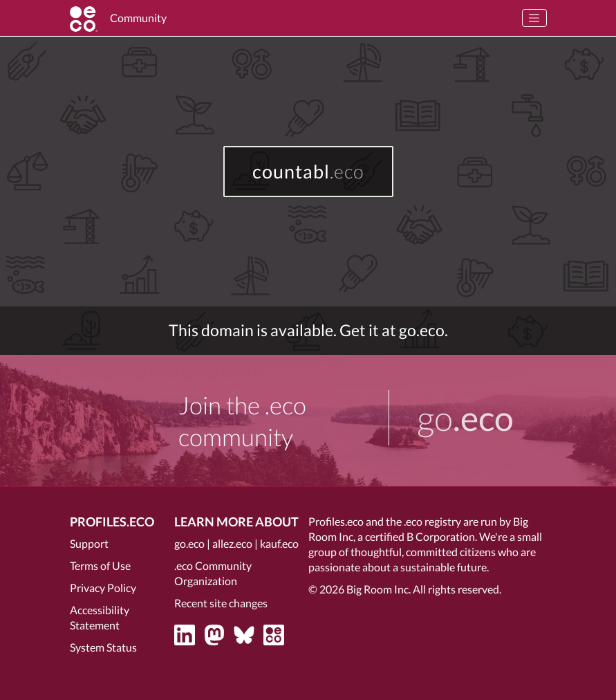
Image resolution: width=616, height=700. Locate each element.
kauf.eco (279, 543)
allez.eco (232, 543)
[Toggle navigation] (534, 18)
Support (89, 543)
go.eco (189, 543)
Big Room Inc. (379, 589)
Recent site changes (221, 603)
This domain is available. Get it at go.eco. (308, 330)
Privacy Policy (103, 588)
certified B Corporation (420, 536)
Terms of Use (100, 565)
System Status (103, 647)
